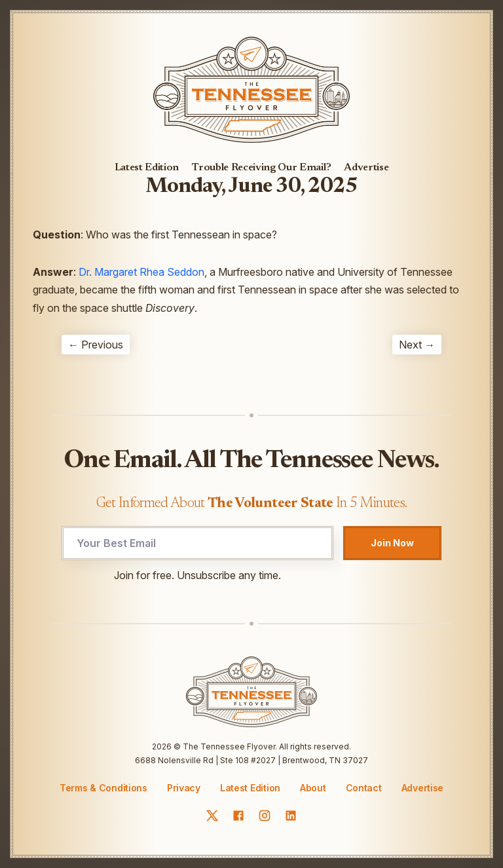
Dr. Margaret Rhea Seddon (141, 272)
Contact (364, 788)
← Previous (96, 345)
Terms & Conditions (103, 788)
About (313, 788)
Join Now (392, 543)
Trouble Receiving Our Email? (261, 168)
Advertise (366, 168)
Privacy (184, 788)
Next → (417, 345)
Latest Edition (147, 168)
